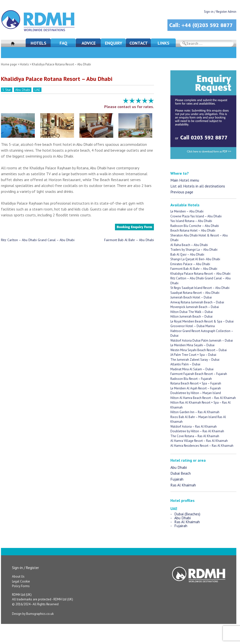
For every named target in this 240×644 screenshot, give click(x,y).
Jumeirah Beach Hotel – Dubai (191, 297)
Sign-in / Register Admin (220, 12)
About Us (18, 576)
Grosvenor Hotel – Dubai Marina (193, 326)
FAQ (63, 43)
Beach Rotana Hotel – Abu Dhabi (193, 230)
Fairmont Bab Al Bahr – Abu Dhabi (129, 240)
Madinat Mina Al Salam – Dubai (192, 369)
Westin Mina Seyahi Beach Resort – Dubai (199, 350)
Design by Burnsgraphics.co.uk (33, 614)
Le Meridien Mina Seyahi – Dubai (192, 345)
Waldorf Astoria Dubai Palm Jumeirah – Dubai (202, 341)
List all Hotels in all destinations (198, 186)
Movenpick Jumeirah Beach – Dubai (195, 307)
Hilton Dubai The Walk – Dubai (192, 312)
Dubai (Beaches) (187, 514)
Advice (89, 43)
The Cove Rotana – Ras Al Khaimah (195, 436)
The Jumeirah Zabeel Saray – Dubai (195, 360)
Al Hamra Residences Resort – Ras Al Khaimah (202, 446)
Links (164, 43)
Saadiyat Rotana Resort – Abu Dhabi (195, 293)
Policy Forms (21, 586)
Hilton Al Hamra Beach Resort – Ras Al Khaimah (203, 398)
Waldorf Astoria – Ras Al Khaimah (194, 427)
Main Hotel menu (185, 180)
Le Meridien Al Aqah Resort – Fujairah (196, 388)
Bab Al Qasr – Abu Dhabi (187, 254)
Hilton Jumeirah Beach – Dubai (191, 316)
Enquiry (114, 43)
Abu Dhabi (23, 90)
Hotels (38, 43)
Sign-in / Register (25, 568)
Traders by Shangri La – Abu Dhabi (194, 250)
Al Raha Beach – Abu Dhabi (189, 245)
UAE (37, 90)
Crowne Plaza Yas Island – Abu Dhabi (196, 216)
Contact (139, 43)
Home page (9, 64)
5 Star (7, 90)
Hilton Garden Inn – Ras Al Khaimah (195, 412)
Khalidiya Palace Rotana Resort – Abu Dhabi (200, 274)
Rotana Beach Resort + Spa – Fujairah (196, 383)
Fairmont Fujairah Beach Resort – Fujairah (199, 374)
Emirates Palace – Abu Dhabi (190, 264)
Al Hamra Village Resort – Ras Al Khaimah (199, 441)
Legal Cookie (21, 581)
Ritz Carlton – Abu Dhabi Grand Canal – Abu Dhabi (38, 240)
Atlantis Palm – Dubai (185, 364)
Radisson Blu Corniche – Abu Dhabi (195, 226)
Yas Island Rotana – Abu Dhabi (191, 221)
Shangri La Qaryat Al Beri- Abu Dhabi (195, 259)
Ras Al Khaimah (183, 485)
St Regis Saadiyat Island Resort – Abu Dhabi (200, 288)
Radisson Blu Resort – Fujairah (191, 379)
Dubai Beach (181, 473)
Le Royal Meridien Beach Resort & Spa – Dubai (202, 321)
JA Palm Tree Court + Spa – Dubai (193, 355)
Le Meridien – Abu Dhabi (187, 211)
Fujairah (177, 479)
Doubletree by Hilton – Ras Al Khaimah (197, 431)
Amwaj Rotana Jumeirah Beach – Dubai (197, 302)
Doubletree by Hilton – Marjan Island (196, 393)
